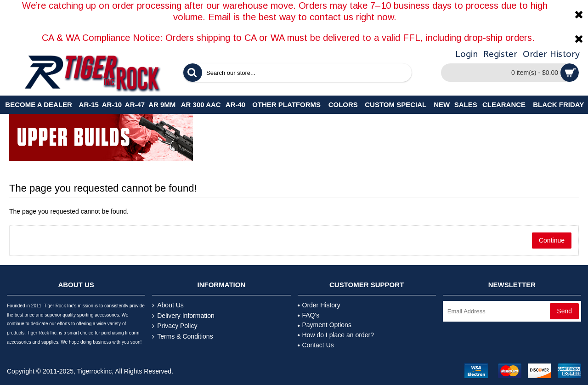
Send (564, 311)
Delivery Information (183, 316)
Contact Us (316, 345)
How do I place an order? (336, 335)
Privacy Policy (175, 326)
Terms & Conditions (182, 337)
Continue (552, 240)
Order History (319, 305)
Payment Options (325, 325)
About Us (168, 305)
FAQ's (309, 315)
